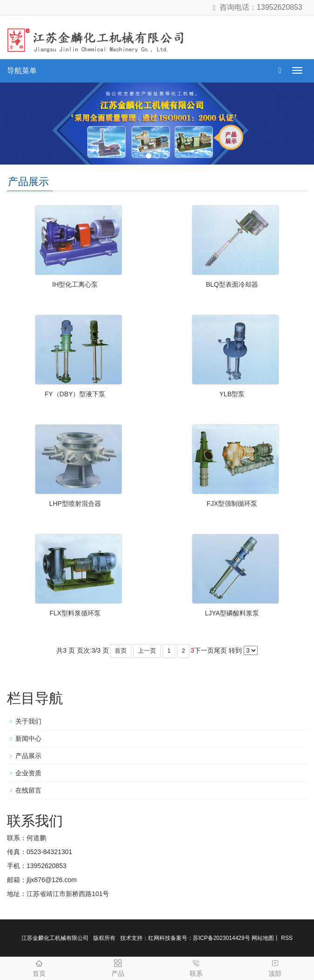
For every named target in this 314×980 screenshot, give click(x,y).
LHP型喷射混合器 (75, 504)
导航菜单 (22, 71)
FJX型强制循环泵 (232, 504)
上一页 (147, 651)
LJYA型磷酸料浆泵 (232, 613)
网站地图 (263, 938)
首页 (121, 651)
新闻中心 (28, 738)
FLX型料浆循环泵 (75, 613)
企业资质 (28, 773)
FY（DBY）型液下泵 (75, 394)
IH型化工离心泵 (75, 284)
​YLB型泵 (232, 394)
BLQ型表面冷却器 (232, 284)
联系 (196, 967)
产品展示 (28, 756)
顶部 (275, 967)
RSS (286, 938)
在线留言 (28, 790)
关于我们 (28, 721)
